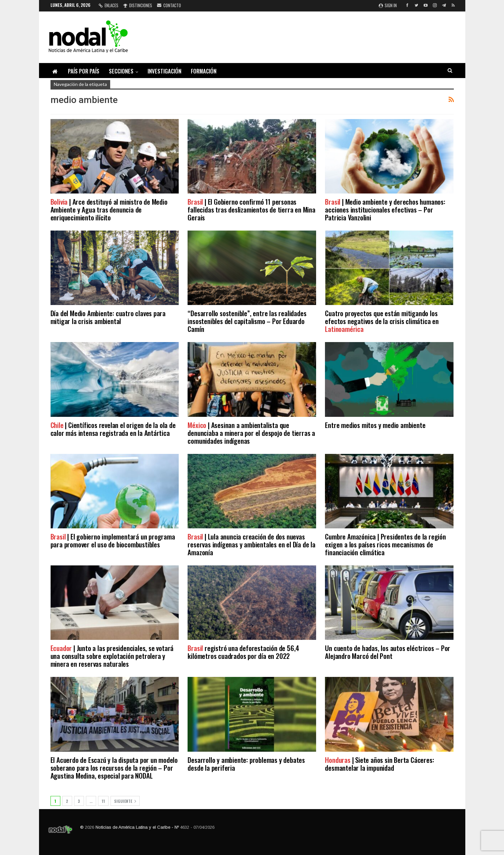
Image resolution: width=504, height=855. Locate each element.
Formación (204, 71)
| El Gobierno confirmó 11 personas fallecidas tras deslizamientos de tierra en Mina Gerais (251, 209)
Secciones (121, 71)
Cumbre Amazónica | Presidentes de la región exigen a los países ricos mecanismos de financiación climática (385, 544)
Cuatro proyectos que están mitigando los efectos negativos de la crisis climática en (382, 321)
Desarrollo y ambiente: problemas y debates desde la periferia (246, 764)
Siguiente (125, 801)
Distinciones (138, 5)
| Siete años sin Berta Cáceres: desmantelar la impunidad (379, 764)
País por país (84, 71)
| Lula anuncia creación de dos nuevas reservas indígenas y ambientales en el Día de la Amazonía (251, 544)
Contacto (169, 5)
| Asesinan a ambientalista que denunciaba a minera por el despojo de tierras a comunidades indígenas (251, 433)
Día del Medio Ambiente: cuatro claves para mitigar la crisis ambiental (108, 317)
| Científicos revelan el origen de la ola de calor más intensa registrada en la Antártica (113, 429)
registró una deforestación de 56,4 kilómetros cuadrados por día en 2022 (243, 652)
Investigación (164, 71)
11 (103, 801)
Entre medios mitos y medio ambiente (375, 425)
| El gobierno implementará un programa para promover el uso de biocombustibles (113, 540)
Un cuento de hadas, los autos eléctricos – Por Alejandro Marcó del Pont (388, 652)
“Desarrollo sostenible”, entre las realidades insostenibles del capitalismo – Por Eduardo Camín (247, 321)
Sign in (388, 5)
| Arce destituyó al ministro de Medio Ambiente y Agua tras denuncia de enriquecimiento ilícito (109, 209)
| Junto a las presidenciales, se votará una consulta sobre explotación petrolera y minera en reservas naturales (112, 656)
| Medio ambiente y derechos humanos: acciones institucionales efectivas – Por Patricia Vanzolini (385, 209)
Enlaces (109, 5)
